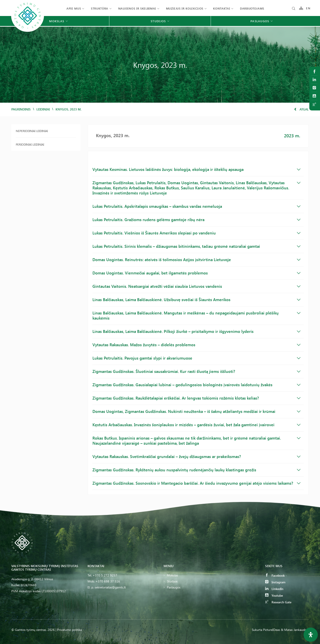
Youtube (274, 595)
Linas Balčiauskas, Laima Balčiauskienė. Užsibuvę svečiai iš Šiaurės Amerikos (197, 300)
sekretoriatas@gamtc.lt (110, 587)
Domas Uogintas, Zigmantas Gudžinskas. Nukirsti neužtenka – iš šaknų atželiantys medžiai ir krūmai (197, 411)
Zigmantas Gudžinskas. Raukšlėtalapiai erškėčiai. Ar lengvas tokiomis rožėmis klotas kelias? (197, 398)
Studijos (172, 581)
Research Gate (278, 602)
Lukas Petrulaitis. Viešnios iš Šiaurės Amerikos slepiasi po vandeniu (197, 233)
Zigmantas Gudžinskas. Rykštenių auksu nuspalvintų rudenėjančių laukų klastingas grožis (197, 470)
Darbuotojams (252, 8)
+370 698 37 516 (108, 581)
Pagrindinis (21, 109)
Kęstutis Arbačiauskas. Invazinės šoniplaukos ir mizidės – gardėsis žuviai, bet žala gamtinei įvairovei (197, 425)
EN (308, 8)
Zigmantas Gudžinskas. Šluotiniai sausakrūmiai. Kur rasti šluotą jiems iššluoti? (197, 371)
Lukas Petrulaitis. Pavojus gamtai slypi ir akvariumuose (197, 358)
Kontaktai (222, 8)
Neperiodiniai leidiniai (32, 131)
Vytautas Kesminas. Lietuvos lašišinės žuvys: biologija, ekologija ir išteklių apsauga (197, 169)
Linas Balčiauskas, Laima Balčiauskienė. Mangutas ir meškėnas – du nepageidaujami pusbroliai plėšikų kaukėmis (197, 315)
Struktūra (100, 8)
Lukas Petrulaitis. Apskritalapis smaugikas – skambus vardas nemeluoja (197, 206)
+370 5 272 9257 (105, 575)
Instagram (275, 582)
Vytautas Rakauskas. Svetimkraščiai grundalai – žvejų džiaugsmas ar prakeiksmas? (197, 456)
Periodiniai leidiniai (30, 144)
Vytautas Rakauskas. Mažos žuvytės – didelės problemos (197, 345)
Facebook (275, 575)
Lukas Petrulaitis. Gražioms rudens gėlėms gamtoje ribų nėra (197, 220)
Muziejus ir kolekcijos (185, 8)
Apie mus (74, 8)
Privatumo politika (69, 630)
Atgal (301, 109)
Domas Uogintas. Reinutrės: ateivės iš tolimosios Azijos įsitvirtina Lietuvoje (197, 260)
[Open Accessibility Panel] (311, 635)
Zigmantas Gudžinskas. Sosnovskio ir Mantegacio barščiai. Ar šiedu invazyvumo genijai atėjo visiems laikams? (197, 483)
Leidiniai (43, 109)
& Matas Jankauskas (295, 630)
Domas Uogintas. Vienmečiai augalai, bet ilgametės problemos (197, 273)
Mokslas (172, 575)
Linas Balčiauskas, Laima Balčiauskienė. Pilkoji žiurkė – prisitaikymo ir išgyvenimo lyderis (197, 331)
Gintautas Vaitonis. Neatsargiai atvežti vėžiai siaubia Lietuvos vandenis (197, 286)
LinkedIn (274, 589)
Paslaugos (174, 587)
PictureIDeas (272, 630)
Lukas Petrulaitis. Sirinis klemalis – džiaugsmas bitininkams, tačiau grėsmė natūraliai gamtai (197, 246)
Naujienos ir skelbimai (137, 8)
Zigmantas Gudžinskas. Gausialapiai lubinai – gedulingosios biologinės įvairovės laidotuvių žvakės (197, 385)
